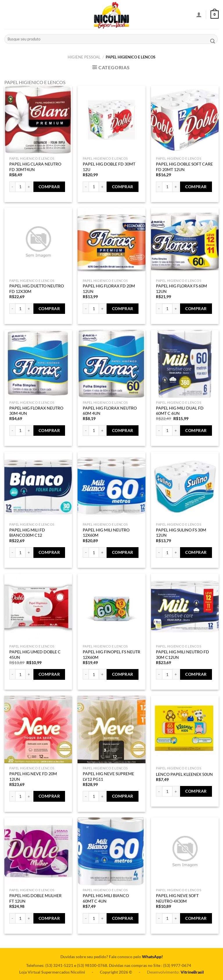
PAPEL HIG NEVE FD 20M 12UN (33, 776)
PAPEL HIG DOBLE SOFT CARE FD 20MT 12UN (184, 167)
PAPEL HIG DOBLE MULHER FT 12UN (35, 898)
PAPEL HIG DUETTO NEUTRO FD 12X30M (37, 289)
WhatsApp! (152, 957)
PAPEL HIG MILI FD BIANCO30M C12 (27, 533)
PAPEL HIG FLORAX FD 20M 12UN (109, 289)
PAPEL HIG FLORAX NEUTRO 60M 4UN (110, 411)
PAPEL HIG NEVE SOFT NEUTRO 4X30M (177, 898)
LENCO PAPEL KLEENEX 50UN (184, 774)
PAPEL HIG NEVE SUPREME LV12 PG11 (108, 776)
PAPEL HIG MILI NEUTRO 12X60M (106, 533)
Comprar (49, 187)
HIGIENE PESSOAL (84, 57)
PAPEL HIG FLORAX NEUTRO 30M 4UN (36, 411)
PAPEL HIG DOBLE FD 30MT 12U (109, 167)
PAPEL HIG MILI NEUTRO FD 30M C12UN (182, 654)
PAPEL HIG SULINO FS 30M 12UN (181, 533)
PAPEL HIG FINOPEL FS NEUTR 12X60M (111, 654)
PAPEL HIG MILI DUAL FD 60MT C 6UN (180, 411)
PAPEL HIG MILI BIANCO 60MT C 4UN (106, 898)
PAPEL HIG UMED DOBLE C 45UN (35, 654)
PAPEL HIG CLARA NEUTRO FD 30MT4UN (35, 167)
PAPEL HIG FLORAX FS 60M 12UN (181, 289)
